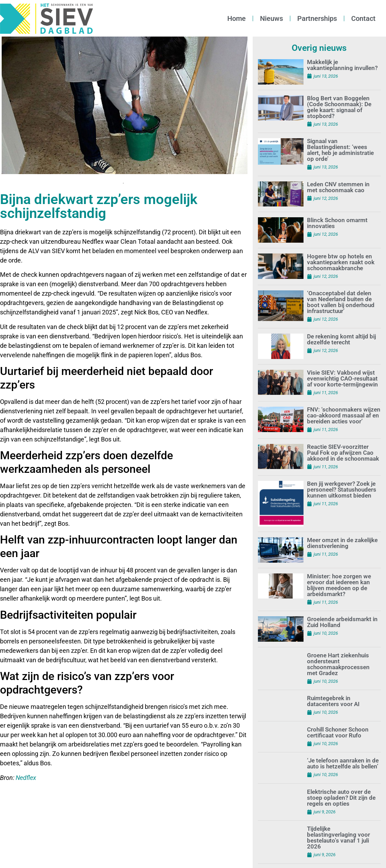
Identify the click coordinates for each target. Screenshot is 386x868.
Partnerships (317, 18)
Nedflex (26, 778)
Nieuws (271, 18)
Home (237, 18)
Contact (363, 18)
